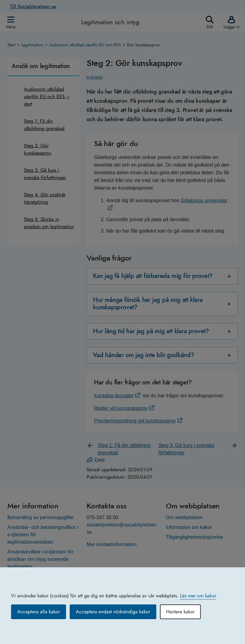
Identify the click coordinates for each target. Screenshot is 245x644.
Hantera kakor (180, 612)
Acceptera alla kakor (39, 612)
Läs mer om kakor (198, 596)
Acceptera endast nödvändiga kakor (113, 612)
